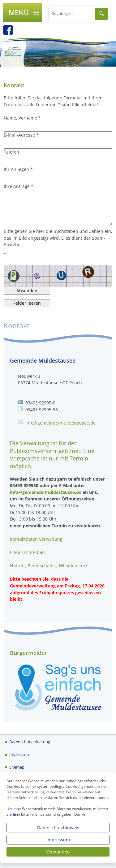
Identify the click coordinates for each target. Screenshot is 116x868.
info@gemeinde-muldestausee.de (60, 423)
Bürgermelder (28, 653)
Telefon (11, 152)
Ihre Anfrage (17, 186)
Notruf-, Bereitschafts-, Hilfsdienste (47, 566)
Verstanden (58, 852)
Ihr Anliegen (16, 169)
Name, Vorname (20, 118)
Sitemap (16, 767)
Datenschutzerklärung (29, 742)
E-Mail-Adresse (19, 135)
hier (16, 814)
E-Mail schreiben (27, 552)
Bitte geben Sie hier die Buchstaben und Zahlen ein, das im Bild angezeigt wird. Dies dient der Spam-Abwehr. (58, 238)
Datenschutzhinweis (58, 828)
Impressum (58, 840)
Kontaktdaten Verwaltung (36, 539)
